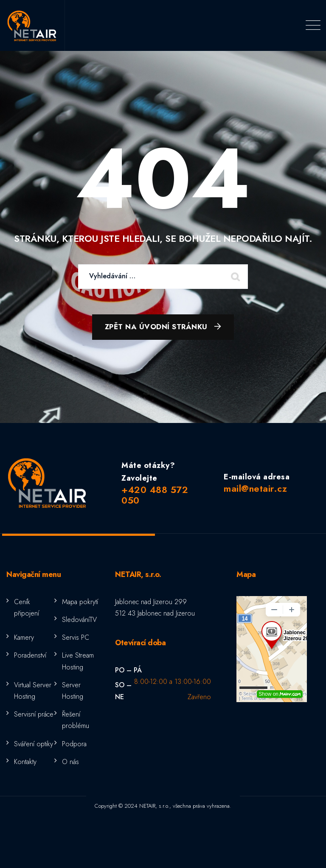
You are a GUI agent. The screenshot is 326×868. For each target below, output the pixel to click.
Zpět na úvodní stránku (156, 327)
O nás (70, 762)
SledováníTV (79, 620)
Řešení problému (76, 720)
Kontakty (25, 762)
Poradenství (30, 655)
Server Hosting (73, 691)
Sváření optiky (34, 744)
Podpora (74, 744)
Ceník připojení (27, 608)
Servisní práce (34, 714)
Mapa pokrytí (80, 602)
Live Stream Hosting (78, 661)
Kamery (24, 637)
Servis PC (76, 637)
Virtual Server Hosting (33, 691)
